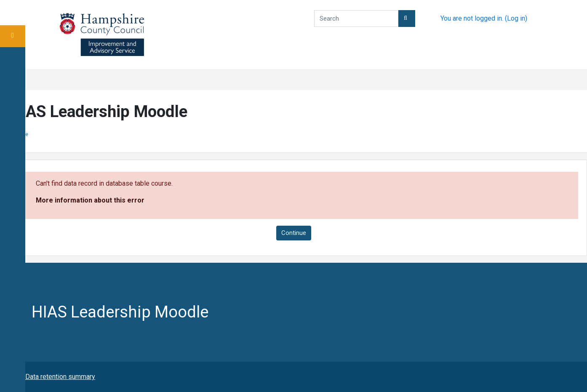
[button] (407, 19)
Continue (294, 233)
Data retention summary (60, 377)
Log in (516, 18)
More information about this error (90, 200)
